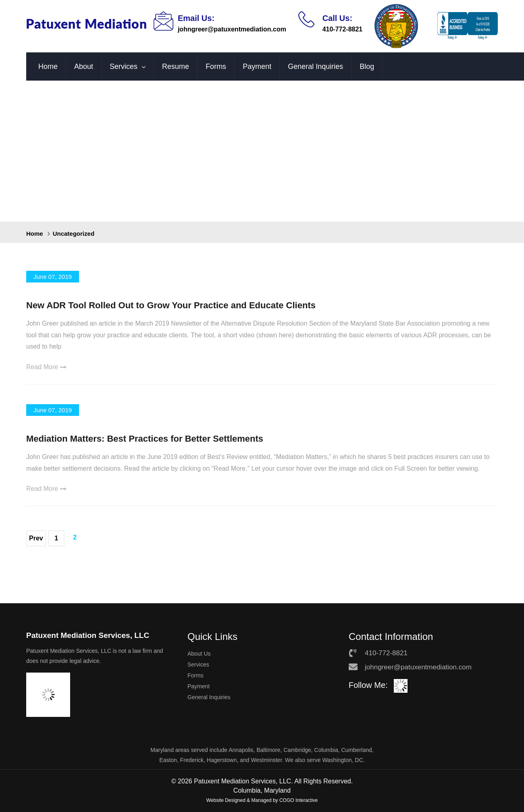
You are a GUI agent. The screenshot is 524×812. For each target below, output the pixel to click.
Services (124, 66)
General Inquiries (315, 66)
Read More (46, 367)
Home (48, 66)
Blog (367, 66)
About (84, 66)
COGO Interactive (298, 800)
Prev (36, 538)
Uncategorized (74, 234)
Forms (216, 66)
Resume (176, 66)
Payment (257, 66)
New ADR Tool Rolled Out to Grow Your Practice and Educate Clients (171, 305)
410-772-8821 (343, 29)
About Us (199, 654)
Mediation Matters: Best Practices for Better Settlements (145, 439)
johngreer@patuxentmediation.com (232, 29)
